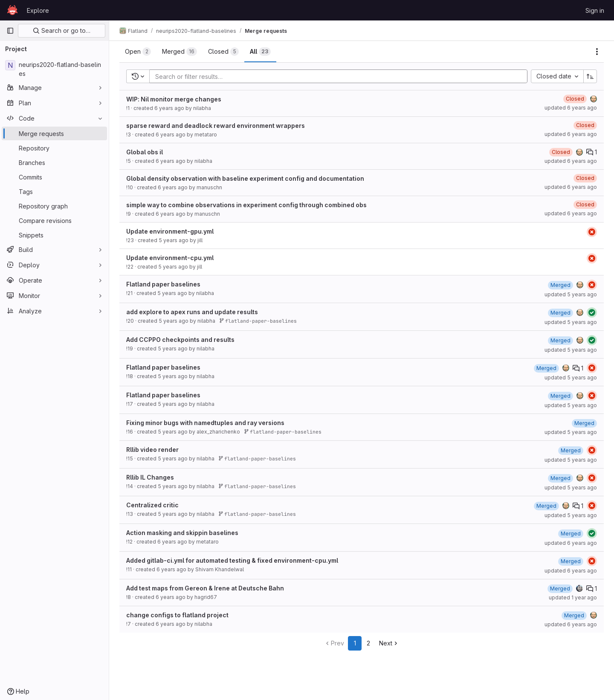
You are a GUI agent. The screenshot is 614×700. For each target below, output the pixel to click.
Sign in (595, 10)
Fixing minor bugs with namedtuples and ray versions (205, 423)
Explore (38, 10)
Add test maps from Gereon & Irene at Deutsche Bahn (205, 588)
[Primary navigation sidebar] (10, 31)
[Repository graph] (54, 206)
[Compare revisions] (54, 220)
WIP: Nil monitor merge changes (174, 99)
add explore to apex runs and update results (192, 312)
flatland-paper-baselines (258, 321)
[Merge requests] (54, 133)
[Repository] (54, 148)
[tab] (138, 52)
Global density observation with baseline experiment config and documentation (245, 178)
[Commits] (54, 177)
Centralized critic (152, 505)
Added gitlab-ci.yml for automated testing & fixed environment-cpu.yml (232, 560)
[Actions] (597, 52)
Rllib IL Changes (150, 477)
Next (389, 643)
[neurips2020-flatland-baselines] (54, 69)
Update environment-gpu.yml (170, 231)
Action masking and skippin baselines (182, 533)
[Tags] (54, 191)
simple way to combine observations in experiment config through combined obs (246, 205)
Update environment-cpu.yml (170, 258)
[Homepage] (12, 10)
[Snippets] (54, 235)
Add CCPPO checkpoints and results (180, 340)
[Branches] (54, 162)
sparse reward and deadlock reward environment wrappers (216, 126)
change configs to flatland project (177, 615)
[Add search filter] (341, 76)
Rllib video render (152, 450)
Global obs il (145, 152)
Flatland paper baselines (163, 284)
